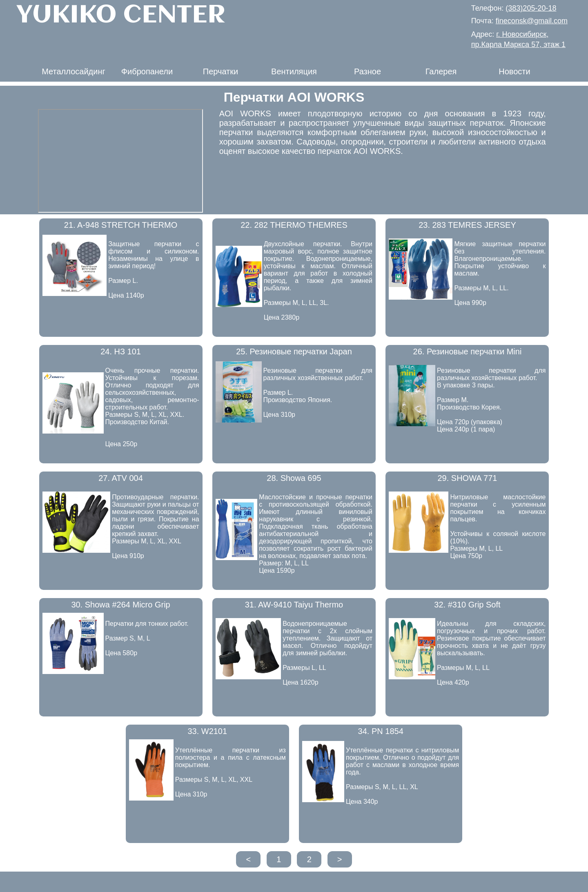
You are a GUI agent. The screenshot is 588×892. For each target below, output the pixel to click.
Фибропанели (147, 71)
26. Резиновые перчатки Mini (468, 351)
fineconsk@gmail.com (532, 21)
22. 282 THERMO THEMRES (294, 225)
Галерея (441, 71)
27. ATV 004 (121, 478)
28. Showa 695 (294, 478)
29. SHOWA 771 (467, 478)
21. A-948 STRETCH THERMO (121, 225)
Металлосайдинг (73, 71)
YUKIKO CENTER (121, 16)
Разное (367, 71)
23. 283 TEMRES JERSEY (467, 225)
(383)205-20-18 (531, 8)
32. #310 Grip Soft (467, 605)
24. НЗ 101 (121, 351)
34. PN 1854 (381, 731)
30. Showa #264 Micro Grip (120, 605)
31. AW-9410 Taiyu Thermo (294, 605)
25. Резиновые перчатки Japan (294, 351)
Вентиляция (294, 71)
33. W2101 (207, 731)
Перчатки (220, 71)
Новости (514, 71)
